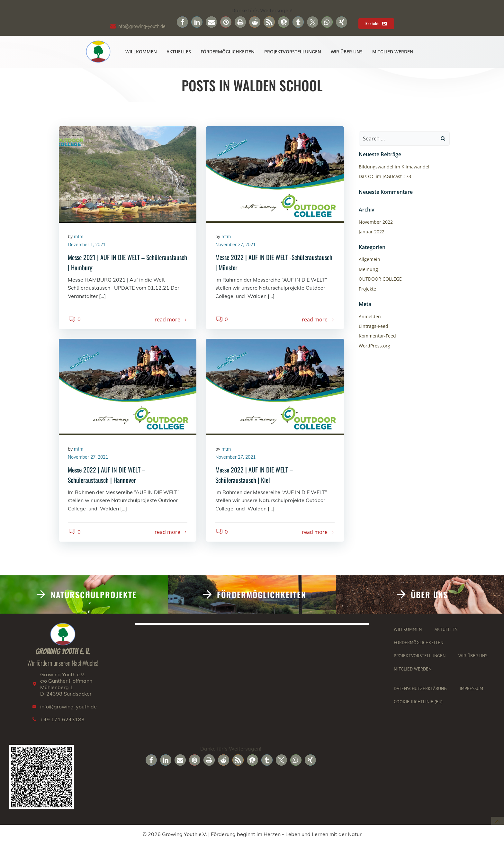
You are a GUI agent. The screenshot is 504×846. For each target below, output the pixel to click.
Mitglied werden (393, 52)
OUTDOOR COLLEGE (380, 279)
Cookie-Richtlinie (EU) (419, 704)
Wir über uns (347, 52)
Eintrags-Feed (373, 326)
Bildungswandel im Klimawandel (394, 167)
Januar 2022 (371, 232)
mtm (79, 237)
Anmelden (369, 316)
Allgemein (369, 260)
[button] (182, 22)
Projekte (367, 289)
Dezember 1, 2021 (87, 246)
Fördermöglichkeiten (228, 52)
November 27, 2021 (236, 246)
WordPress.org (374, 346)
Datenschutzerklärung (421, 691)
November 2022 (375, 222)
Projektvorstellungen (293, 52)
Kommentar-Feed (377, 336)
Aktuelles (179, 52)
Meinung (368, 269)
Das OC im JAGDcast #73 (385, 177)
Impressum (472, 691)
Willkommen (141, 52)
